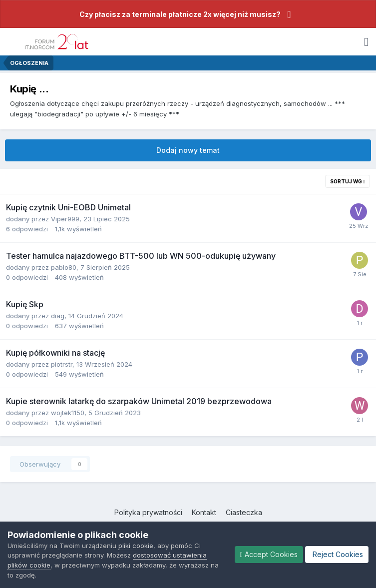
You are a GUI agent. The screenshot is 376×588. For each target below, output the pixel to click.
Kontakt (204, 512)
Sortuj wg (348, 181)
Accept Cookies (269, 554)
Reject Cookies (337, 554)
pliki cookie (136, 546)
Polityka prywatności (148, 512)
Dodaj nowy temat (188, 150)
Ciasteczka (244, 512)
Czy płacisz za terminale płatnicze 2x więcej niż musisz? (180, 14)
